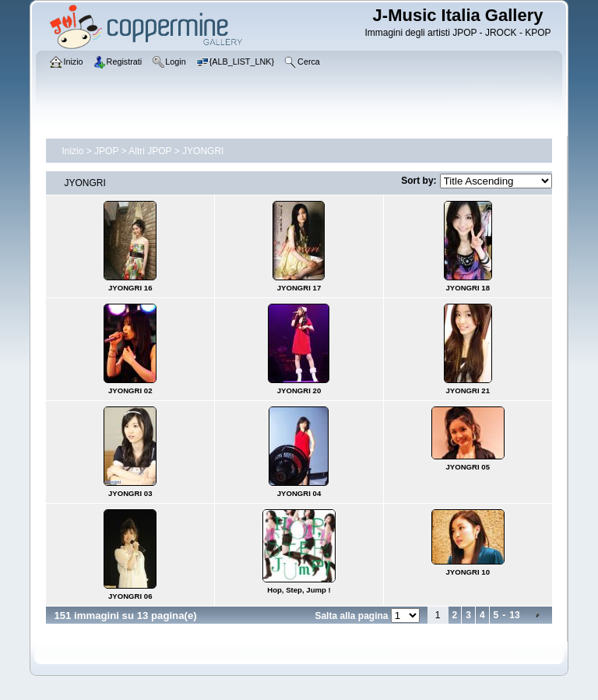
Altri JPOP (150, 151)
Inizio (72, 151)
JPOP (106, 151)
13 (514, 615)
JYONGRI (203, 151)
